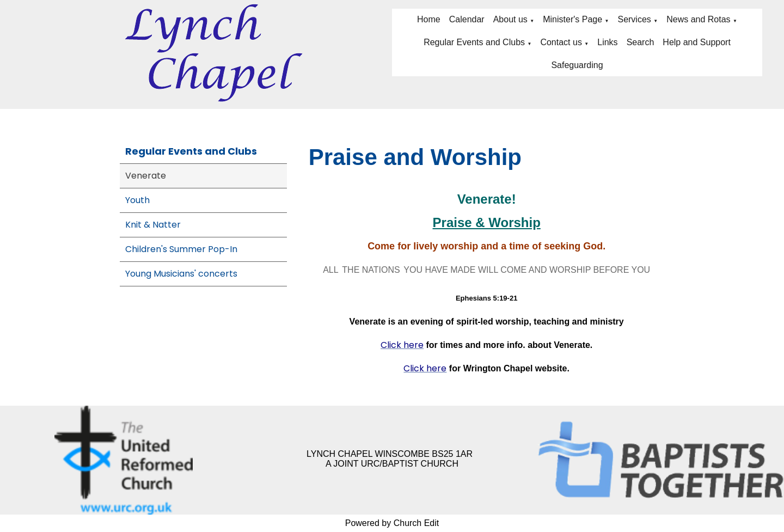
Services (634, 19)
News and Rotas (698, 19)
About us (510, 19)
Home (429, 19)
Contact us (561, 42)
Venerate (146, 176)
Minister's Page (572, 19)
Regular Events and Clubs (474, 42)
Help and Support (697, 42)
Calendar (467, 19)
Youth (137, 200)
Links (607, 42)
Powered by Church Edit (392, 523)
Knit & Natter (153, 225)
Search (641, 42)
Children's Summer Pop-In (181, 249)
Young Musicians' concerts (181, 274)
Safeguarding (577, 65)
